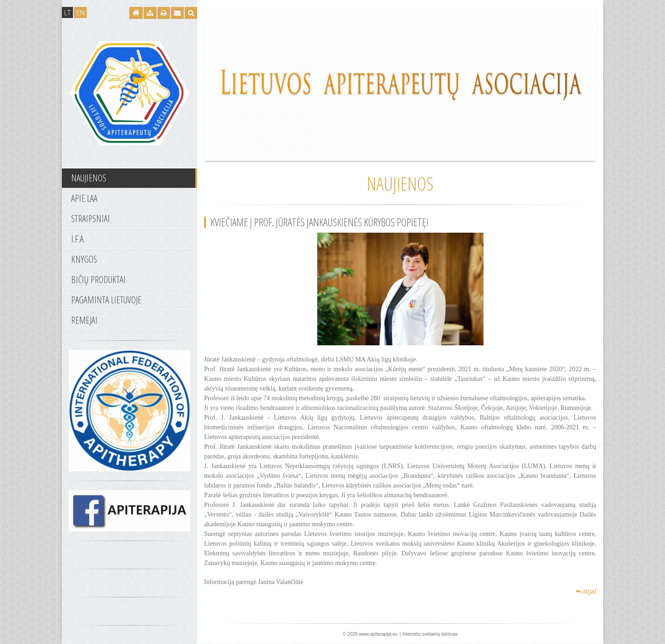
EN (80, 12)
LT (67, 12)
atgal (586, 591)
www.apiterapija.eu (378, 634)
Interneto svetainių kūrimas (430, 634)
